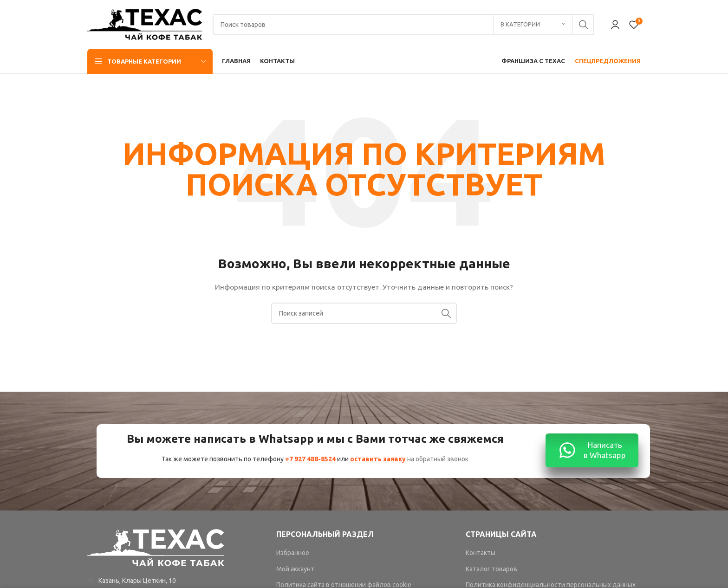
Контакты (481, 553)
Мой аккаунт (295, 569)
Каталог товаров (491, 569)
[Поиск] (403, 25)
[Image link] (156, 547)
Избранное (293, 553)
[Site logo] (145, 24)
